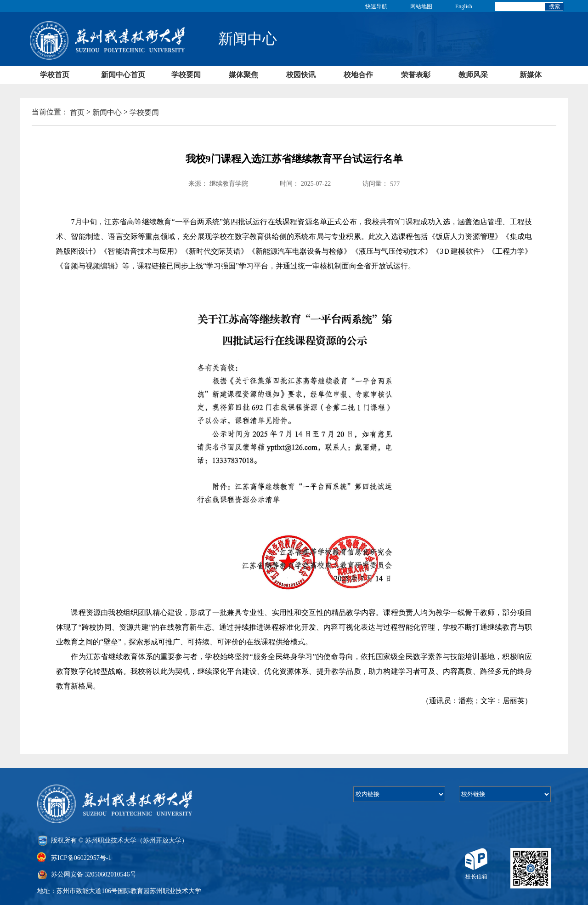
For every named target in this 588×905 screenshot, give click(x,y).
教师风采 (473, 75)
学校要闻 (186, 75)
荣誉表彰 (416, 75)
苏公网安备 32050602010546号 (94, 874)
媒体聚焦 (243, 75)
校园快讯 (301, 75)
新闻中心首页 (123, 75)
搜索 (554, 6)
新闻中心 (107, 112)
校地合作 (358, 75)
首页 (77, 112)
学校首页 (55, 75)
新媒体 (531, 75)
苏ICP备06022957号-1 (81, 857)
